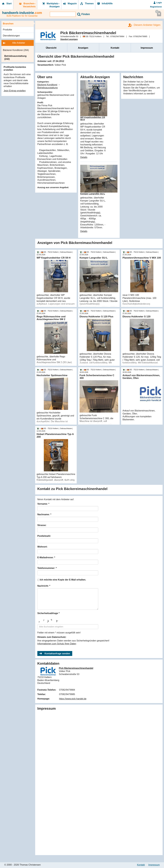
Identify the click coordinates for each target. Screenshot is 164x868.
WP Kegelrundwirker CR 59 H (93, 118)
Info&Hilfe (105, 4)
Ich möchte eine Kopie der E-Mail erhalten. (63, 580)
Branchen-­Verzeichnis (27, 5)
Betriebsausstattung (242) (15, 58)
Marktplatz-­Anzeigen (51, 5)
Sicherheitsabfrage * (48, 613)
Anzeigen (83, 48)
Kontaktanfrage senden (57, 654)
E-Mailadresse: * (46, 557)
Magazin (70, 4)
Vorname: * (43, 504)
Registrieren (156, 7)
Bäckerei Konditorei (47, 85)
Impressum (147, 48)
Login (158, 3)
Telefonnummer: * (47, 568)
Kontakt (115, 48)
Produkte (7, 30)
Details (84, 157)
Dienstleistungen (11, 36)
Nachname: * (44, 514)
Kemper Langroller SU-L (93, 194)
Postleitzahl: (44, 536)
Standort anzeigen (69, 39)
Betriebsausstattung (47, 88)
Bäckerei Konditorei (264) (16, 50)
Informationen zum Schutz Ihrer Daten (57, 644)
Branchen (8, 24)
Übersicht (51, 48)
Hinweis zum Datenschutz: (52, 637)
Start (7, 4)
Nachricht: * (44, 586)
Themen (87, 4)
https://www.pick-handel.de (73, 699)
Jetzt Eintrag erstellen (15, 91)
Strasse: (42, 525)
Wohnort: (42, 547)
